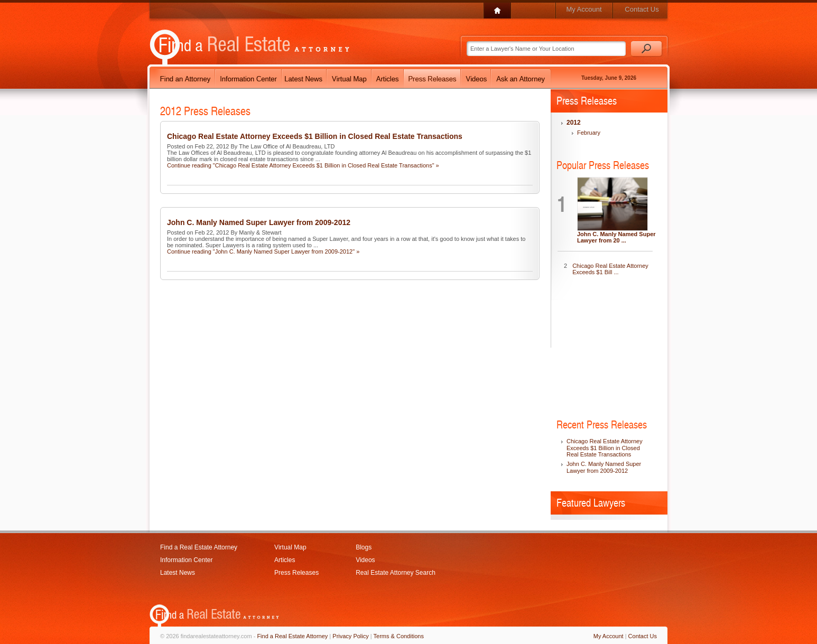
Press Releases (296, 573)
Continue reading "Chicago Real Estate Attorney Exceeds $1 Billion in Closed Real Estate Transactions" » (303, 165)
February (589, 133)
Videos (365, 560)
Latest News (178, 573)
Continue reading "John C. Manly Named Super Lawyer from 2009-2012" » (263, 251)
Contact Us (642, 9)
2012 (574, 123)
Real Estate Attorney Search (396, 573)
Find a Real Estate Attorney (199, 547)
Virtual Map (290, 547)
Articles (285, 560)
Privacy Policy (350, 636)
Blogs (364, 547)
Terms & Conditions (399, 636)
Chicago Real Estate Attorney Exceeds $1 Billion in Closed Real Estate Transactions (315, 136)
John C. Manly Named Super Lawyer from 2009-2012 (259, 222)
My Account (584, 9)
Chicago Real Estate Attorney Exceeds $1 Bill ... (610, 269)
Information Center (186, 560)
